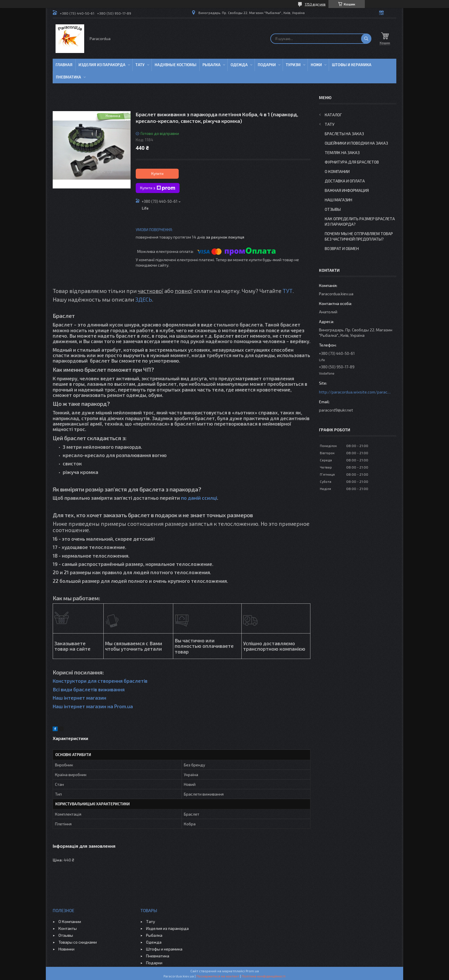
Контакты (68, 928)
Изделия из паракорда (102, 65)
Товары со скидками (78, 942)
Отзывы (333, 209)
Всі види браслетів (75, 689)
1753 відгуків (315, 4)
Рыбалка (211, 65)
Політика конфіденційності (264, 976)
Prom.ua (252, 971)
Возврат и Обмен (342, 248)
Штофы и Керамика (352, 65)
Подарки (267, 65)
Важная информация (347, 190)
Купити (157, 174)
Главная (64, 65)
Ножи (316, 65)
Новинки (66, 949)
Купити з (158, 188)
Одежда (239, 65)
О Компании (337, 171)
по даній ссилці (199, 498)
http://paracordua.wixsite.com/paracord (355, 392)
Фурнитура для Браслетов (352, 162)
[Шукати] (366, 39)
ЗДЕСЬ (144, 299)
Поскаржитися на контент (218, 976)
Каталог (333, 115)
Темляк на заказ (342, 152)
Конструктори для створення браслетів (100, 681)
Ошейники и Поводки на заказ (356, 143)
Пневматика (68, 77)
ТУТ (288, 291)
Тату (140, 65)
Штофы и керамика (164, 949)
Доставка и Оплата (345, 181)
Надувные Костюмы (176, 65)
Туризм (293, 65)
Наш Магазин (338, 200)
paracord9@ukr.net (336, 410)
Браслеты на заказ (344, 134)
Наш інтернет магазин (79, 698)
